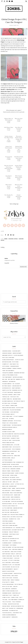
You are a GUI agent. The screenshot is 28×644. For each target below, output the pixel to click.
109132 (19, 179)
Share (12, 453)
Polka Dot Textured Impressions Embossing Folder (9, 167)
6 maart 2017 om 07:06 (10, 260)
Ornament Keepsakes (8, 421)
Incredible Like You (17, 390)
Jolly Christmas (7, 563)
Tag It (21, 597)
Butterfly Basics (7, 386)
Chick (19, 519)
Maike (6, 258)
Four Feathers (16, 440)
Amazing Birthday (18, 508)
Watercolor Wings (18, 377)
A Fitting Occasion (7, 460)
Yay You (15, 504)
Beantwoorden (23, 267)
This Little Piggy (7, 602)
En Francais (5, 532)
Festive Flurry (20, 408)
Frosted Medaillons (8, 445)
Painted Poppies (6, 576)
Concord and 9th (17, 386)
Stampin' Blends (7, 425)
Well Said (5, 379)
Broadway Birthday (19, 373)
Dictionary (14, 403)
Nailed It (16, 569)
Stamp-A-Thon (15, 597)
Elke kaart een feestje (17, 530)
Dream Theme (14, 405)
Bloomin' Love (6, 515)
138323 (19, 140)
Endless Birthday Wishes (9, 408)
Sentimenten (12, 381)
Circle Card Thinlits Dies (9, 523)
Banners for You (20, 379)
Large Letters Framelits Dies (10, 375)
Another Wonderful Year (9, 462)
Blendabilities (20, 462)
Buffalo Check (6, 517)
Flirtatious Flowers (14, 323)
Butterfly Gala (6, 403)
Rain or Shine (6, 493)
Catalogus (5, 519)
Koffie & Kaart (16, 563)
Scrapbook (14, 589)
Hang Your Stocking (16, 552)
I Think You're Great (8, 558)
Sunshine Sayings (13, 239)
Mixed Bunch (17, 392)
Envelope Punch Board (8, 473)
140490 (9, 121)
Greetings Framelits (18, 549)
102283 (9, 158)
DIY (14, 528)
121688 (19, 130)
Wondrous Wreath (7, 429)
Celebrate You (13, 519)
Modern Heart (13, 486)
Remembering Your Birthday (10, 451)
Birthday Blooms (7, 362)
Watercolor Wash (7, 504)
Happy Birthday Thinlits (9, 554)
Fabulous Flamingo (7, 536)
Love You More (6, 567)
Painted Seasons (20, 488)
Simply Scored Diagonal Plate (10, 591)
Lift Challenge (16, 565)
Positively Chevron (7, 395)
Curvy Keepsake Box (7, 528)
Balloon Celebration (8, 434)
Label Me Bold (6, 484)
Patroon (15, 578)
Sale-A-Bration (6, 589)
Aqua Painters (9, 176)
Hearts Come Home (7, 556)
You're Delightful (7, 613)
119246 (19, 189)
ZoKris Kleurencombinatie (9, 615)
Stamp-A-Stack (6, 597)
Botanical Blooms (7, 467)
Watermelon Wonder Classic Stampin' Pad (19, 138)
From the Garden (7, 547)
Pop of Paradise (16, 449)
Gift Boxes (5, 549)
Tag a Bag (5, 600)
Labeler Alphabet (17, 353)
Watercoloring (6, 458)
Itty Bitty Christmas (14, 560)
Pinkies (12, 582)
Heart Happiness (16, 388)
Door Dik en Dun (7, 530)
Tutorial (5, 604)
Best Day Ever (6, 512)
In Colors (5, 560)
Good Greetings (14, 412)
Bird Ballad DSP (14, 512)
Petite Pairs (15, 362)
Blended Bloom (6, 464)
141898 (19, 160)
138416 (9, 187)
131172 (19, 151)
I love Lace (17, 558)
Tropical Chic (6, 397)
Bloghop (18, 384)
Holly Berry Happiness (16, 480)
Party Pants (15, 576)
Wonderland (20, 608)
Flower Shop (6, 410)
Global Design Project (8, 360)
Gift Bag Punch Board (18, 547)
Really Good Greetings (16, 493)
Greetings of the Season (9, 477)
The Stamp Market (7, 377)
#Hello (13, 458)
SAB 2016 (15, 587)
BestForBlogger (20, 642)
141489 (19, 168)
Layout (12, 484)
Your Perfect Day (17, 613)
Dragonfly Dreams (15, 469)
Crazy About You (14, 364)
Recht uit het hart (7, 587)
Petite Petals (18, 421)
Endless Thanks (6, 471)
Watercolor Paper (19, 119)
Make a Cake (5, 486)
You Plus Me (21, 504)
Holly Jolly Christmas (8, 357)
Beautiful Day (6, 510)
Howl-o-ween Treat (7, 416)
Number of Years (7, 488)
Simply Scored (6, 497)
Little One (17, 445)
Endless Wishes (15, 471)
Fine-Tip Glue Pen (9, 195)
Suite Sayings (6, 366)
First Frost (5, 541)
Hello (18, 477)
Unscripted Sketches (13, 604)
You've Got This (14, 397)
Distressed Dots (7, 388)
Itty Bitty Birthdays (8, 392)
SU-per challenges (18, 355)
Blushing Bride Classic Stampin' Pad (19, 148)
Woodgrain (5, 610)
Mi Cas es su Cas (15, 567)
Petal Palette (6, 582)
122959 (19, 120)
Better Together (7, 436)
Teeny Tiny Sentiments (8, 371)
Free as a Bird (6, 475)
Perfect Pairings (15, 580)
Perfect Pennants (16, 491)
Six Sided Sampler (7, 384)
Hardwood (5, 381)
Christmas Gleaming (8, 521)
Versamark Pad (9, 157)
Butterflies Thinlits (19, 401)
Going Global (14, 475)
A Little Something (7, 508)
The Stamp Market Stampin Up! (16, 600)
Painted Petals (18, 573)
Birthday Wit (16, 436)
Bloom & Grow (15, 464)
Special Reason (13, 423)
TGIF (13, 384)
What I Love (5, 608)
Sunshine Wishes (15, 366)
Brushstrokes (6, 438)
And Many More (17, 399)
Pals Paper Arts (6, 491)
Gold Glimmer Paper (9, 127)
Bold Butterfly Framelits (17, 515)
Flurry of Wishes (19, 473)
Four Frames (6, 545)
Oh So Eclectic (17, 447)
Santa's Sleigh (6, 453)
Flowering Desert (7, 543)
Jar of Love (5, 419)
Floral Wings (13, 541)
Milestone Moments (8, 569)
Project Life (5, 423)
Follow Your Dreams (15, 410)
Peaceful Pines (6, 580)
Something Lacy (16, 593)
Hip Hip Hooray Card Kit (8, 414)
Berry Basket (14, 510)
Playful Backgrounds (8, 584)
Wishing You (12, 608)
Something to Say (7, 595)
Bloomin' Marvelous (8, 401)
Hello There (16, 556)
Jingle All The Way (7, 482)
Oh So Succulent (7, 449)
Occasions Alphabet (8, 573)
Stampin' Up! (6, 364)
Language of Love (7, 565)
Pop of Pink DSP (19, 584)
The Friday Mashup (17, 425)
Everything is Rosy (14, 534)
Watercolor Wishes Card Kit (10, 427)
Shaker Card (17, 495)
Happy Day (19, 554)
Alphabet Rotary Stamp (9, 432)
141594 (9, 140)
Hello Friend (6, 480)
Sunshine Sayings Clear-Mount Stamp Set (9, 138)
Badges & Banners (7, 368)
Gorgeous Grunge (7, 353)
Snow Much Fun (6, 499)
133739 (9, 170)
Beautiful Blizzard (19, 434)
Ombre (6, 239)
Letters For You (19, 484)
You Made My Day (13, 610)
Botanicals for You (18, 467)
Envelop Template (14, 532)
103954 (9, 177)
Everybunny (5, 534)
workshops (15, 617)
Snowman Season (7, 593)
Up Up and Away (6, 501)
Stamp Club (16, 595)
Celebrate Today (15, 438)
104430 (19, 198)
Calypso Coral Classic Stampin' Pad (9, 148)
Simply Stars (17, 395)
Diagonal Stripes (20, 528)
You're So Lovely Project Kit (10, 506)
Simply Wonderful (15, 497)
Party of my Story (7, 578)
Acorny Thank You (7, 399)
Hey (21, 556)
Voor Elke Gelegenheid (17, 501)
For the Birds (6, 412)
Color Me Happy (16, 351)
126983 (9, 151)
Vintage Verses (6, 606)
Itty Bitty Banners (18, 416)
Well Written (12, 379)
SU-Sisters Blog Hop (8, 495)
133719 (9, 129)
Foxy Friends (13, 545)
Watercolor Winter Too (17, 606)
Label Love (15, 482)
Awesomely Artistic (8, 355)
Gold (10, 549)
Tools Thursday (16, 602)
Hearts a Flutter (7, 390)
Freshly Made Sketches (8, 443)
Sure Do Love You (16, 499)
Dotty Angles (6, 405)
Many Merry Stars (7, 447)
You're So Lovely (19, 360)
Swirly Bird (17, 456)
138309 (9, 196)
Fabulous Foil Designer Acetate (11, 539)
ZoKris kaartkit (7, 617)
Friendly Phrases (17, 368)
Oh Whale (11, 419)
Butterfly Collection (16, 517)
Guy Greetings (6, 552)
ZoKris (10, 642)
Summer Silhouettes (8, 456)
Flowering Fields (17, 543)
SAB (19, 451)
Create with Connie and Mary (10, 525)
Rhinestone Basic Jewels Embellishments (19, 186)
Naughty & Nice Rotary (8, 571)
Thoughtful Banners (8, 373)
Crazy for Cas (6, 469)
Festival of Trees (7, 440)
